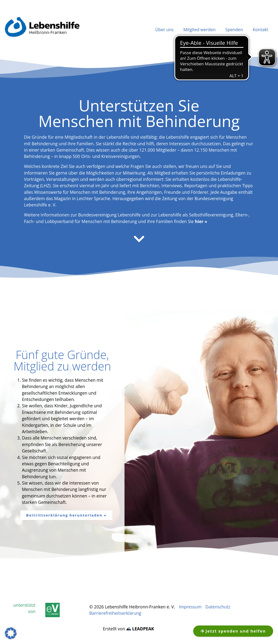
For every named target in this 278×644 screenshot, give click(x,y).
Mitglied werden (199, 29)
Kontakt (260, 29)
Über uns (164, 29)
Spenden (234, 29)
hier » (201, 221)
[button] (11, 633)
